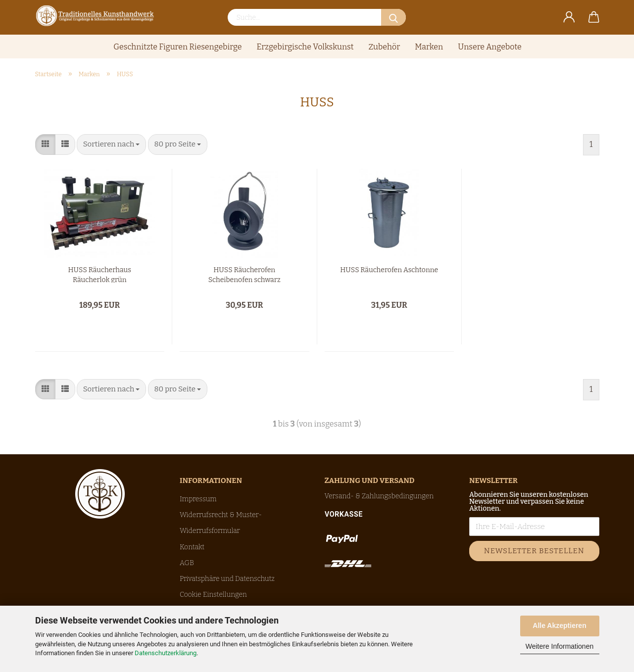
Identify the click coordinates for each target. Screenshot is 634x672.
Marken (429, 47)
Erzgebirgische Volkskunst (305, 47)
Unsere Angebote (490, 47)
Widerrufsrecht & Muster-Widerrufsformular (221, 523)
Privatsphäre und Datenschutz (227, 579)
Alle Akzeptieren (559, 625)
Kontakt (192, 547)
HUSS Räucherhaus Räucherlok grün (100, 274)
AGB (187, 563)
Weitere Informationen (560, 646)
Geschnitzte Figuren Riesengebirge (177, 47)
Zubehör (385, 47)
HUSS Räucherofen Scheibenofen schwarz (244, 274)
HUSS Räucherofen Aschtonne (389, 270)
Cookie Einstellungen (213, 595)
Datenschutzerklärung (166, 653)
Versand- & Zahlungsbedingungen (379, 496)
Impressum (198, 499)
